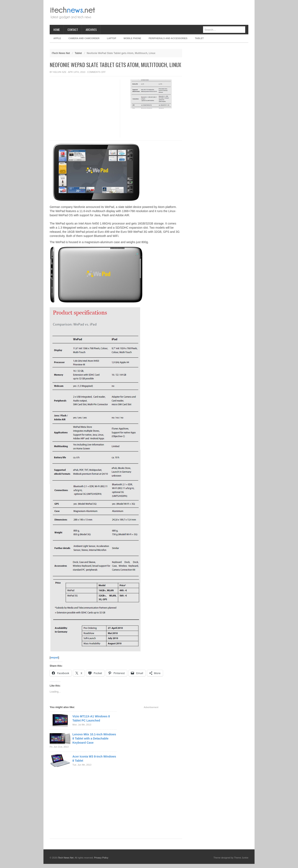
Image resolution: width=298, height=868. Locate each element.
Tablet (199, 38)
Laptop (112, 38)
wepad (54, 658)
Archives (91, 29)
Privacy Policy (101, 858)
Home (57, 29)
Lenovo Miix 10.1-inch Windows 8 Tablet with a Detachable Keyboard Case (94, 738)
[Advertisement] (173, 12)
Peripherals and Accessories (168, 38)
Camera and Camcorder (84, 38)
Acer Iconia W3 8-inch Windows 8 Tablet (94, 759)
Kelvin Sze (60, 72)
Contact (73, 29)
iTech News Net (61, 53)
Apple (57, 38)
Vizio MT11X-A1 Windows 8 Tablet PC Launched (91, 718)
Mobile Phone (132, 38)
